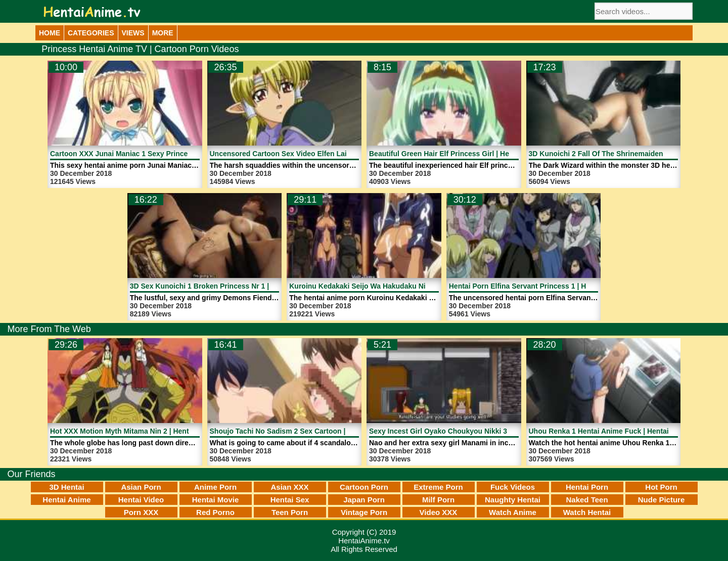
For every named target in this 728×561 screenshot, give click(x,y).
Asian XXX (289, 487)
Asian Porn (141, 487)
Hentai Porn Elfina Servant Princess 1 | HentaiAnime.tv (541, 286)
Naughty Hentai (513, 500)
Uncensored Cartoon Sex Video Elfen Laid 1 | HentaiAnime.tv (312, 154)
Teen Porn (290, 512)
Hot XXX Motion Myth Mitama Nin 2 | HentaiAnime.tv (137, 431)
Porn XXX (141, 512)
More (163, 33)
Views (133, 33)
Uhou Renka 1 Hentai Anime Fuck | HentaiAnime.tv (614, 431)
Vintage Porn (364, 512)
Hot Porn (661, 487)
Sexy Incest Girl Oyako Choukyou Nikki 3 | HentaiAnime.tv (467, 431)
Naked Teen (587, 500)
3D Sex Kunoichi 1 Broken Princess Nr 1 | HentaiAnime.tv (226, 286)
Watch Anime (513, 512)
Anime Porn (215, 487)
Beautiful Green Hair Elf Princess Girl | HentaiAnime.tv (460, 154)
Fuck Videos (513, 487)
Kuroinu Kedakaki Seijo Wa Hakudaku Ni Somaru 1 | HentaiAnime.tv (403, 286)
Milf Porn (438, 500)
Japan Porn (364, 500)
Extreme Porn (438, 487)
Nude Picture (662, 500)
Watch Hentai (587, 512)
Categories (91, 33)
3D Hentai (66, 487)
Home (50, 33)
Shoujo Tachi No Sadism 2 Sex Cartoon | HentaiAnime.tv (305, 431)
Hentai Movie (216, 500)
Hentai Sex (290, 500)
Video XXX (439, 512)
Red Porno (215, 512)
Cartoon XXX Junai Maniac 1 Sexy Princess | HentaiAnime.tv (152, 154)
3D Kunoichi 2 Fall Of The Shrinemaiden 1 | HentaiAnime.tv (628, 154)
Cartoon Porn (364, 487)
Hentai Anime (66, 500)
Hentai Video (141, 500)
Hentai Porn (587, 487)
